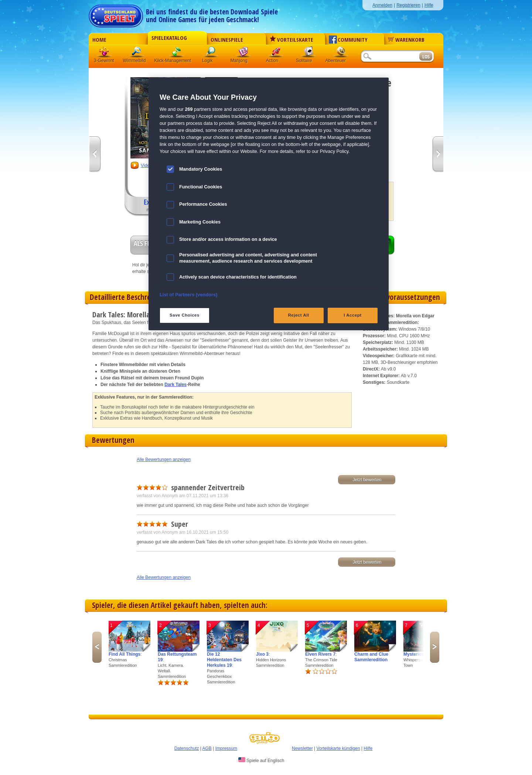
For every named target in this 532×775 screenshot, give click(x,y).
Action (276, 53)
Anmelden (382, 5)
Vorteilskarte (291, 40)
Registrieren (408, 5)
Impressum (226, 748)
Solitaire (308, 53)
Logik (211, 53)
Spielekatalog (169, 38)
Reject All (299, 315)
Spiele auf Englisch (261, 760)
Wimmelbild (137, 53)
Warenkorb (406, 40)
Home (99, 40)
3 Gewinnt (105, 53)
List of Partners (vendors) (189, 295)
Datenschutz (187, 748)
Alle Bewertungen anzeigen (164, 460)
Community (348, 40)
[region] (269, 204)
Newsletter (302, 748)
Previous (97, 647)
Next (435, 647)
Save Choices (185, 315)
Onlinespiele (227, 40)
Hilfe (429, 5)
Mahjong (243, 53)
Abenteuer (341, 53)
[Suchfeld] (390, 57)
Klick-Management (177, 53)
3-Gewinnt (104, 61)
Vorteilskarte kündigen (338, 748)
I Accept (352, 315)
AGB (207, 748)
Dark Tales (175, 385)
